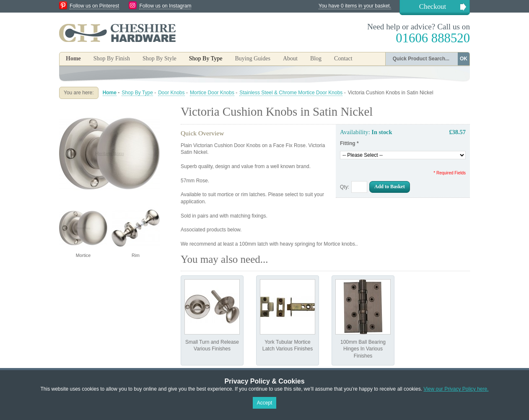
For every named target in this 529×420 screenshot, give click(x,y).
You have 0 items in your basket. (355, 6)
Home (73, 58)
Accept (265, 403)
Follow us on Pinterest (94, 6)
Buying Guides (252, 58)
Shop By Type (137, 93)
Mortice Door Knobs (212, 93)
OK (464, 59)
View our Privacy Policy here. (456, 389)
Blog (316, 58)
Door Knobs (171, 93)
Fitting (349, 143)
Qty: (345, 187)
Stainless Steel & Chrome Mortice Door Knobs (291, 93)
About (290, 58)
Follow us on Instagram (165, 6)
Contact (343, 58)
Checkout (433, 6)
